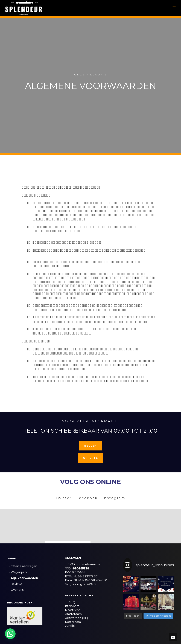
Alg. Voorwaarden (23, 578)
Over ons (16, 590)
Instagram (114, 498)
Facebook (87, 498)
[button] (11, 633)
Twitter (64, 498)
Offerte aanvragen (23, 566)
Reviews (15, 584)
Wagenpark (18, 572)
